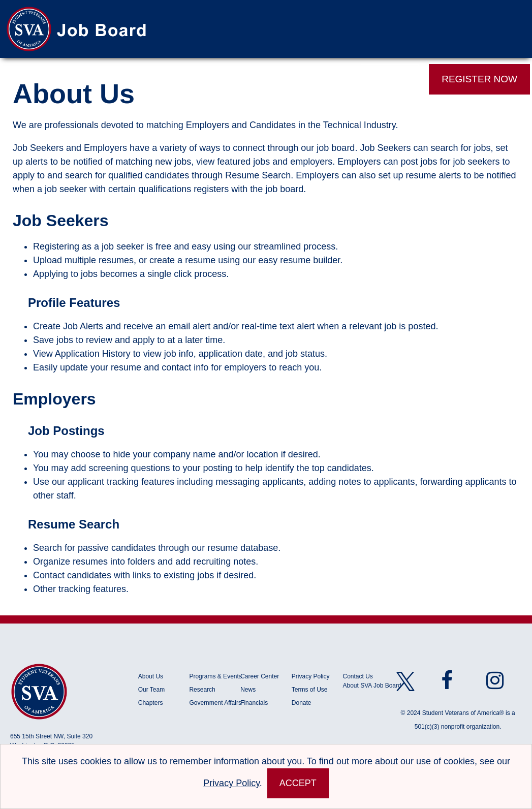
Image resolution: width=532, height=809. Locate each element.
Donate (302, 703)
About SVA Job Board (372, 686)
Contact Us (358, 676)
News (248, 690)
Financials (254, 703)
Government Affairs (215, 703)
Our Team (151, 690)
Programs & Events (215, 676)
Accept (298, 783)
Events (324, 80)
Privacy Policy (311, 676)
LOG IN (390, 79)
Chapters (151, 703)
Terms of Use (310, 690)
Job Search (81, 80)
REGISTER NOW (479, 79)
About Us (151, 676)
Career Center (260, 676)
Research (202, 690)
